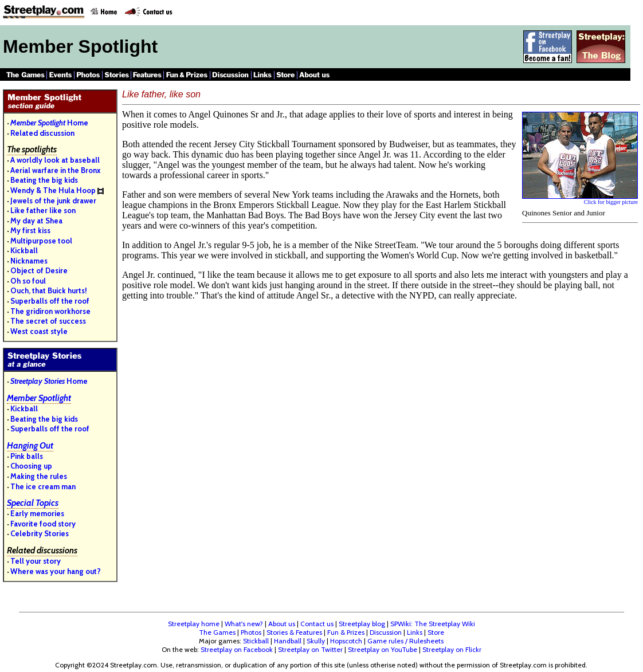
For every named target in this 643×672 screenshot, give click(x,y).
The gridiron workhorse (50, 311)
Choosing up (31, 466)
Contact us (317, 624)
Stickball (256, 641)
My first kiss (30, 230)
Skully (316, 641)
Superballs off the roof (50, 301)
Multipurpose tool (41, 241)
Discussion (386, 632)
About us (282, 624)
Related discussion (42, 133)
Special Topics (33, 503)
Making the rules (39, 476)
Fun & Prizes (346, 632)
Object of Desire (39, 270)
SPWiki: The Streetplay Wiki (433, 624)
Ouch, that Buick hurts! (49, 290)
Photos (251, 632)
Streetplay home (194, 624)
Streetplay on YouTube (383, 649)
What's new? (244, 624)
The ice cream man (43, 486)
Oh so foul (28, 281)
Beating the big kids (44, 180)
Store (436, 632)
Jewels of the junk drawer (53, 201)
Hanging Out (30, 446)
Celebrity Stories (40, 533)
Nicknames (29, 261)
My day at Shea (36, 221)
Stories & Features (294, 632)
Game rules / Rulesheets (405, 641)
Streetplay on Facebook (237, 649)
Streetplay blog (362, 624)
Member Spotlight (39, 398)
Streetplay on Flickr (452, 649)
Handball (288, 641)
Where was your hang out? (56, 571)
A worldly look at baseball (55, 160)
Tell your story (36, 561)
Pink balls (27, 456)
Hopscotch (346, 641)
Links (415, 632)
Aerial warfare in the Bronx (55, 170)
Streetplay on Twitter (310, 649)
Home (49, 123)
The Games (217, 632)
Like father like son (43, 210)
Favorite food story (43, 524)
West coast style (39, 331)
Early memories (37, 513)
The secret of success (48, 321)
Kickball (24, 250)
